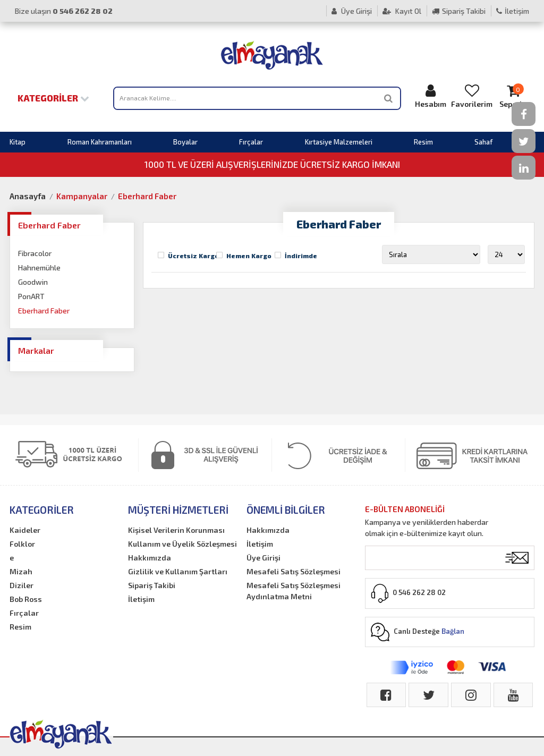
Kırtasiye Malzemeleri (339, 142)
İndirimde (301, 256)
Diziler (22, 585)
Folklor (22, 544)
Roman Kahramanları (100, 142)
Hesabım (430, 96)
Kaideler (25, 530)
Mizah (21, 571)
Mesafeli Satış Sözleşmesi (294, 571)
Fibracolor (35, 253)
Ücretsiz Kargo (193, 256)
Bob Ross (26, 599)
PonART (31, 296)
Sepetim (513, 96)
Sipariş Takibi (459, 11)
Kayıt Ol (402, 11)
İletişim (513, 11)
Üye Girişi (352, 11)
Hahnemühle (39, 267)
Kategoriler (53, 98)
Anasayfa (28, 196)
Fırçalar (251, 142)
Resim (423, 142)
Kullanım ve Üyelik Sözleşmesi (182, 544)
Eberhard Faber (147, 196)
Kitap (18, 142)
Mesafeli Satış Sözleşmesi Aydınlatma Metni (294, 591)
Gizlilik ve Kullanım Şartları (178, 571)
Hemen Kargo (249, 256)
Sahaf (483, 142)
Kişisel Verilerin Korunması (176, 530)
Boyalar (185, 142)
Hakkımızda (150, 558)
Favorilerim (472, 96)
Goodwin (33, 282)
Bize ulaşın (64, 11)
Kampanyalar (82, 196)
